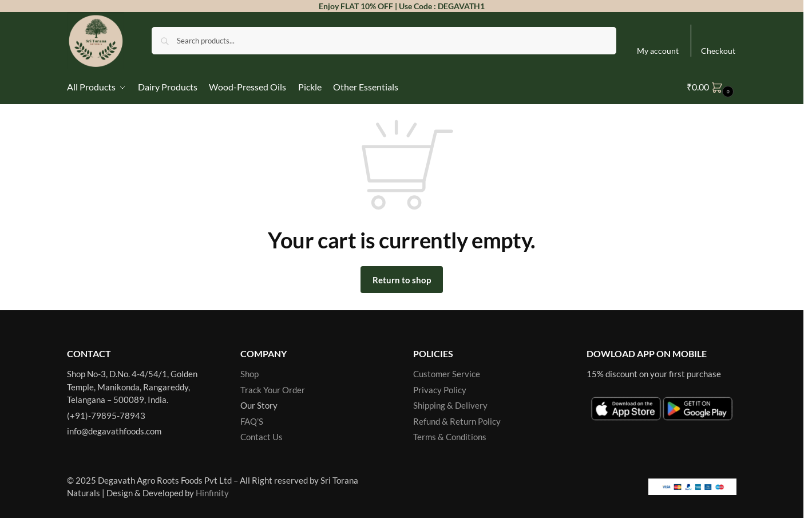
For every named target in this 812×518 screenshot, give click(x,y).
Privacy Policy (440, 390)
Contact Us (262, 437)
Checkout (718, 51)
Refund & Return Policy (457, 421)
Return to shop (402, 280)
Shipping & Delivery (450, 405)
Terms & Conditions (450, 437)
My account (658, 51)
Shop (249, 374)
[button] (712, 87)
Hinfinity (212, 493)
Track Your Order (273, 390)
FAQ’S (252, 421)
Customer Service (447, 374)
